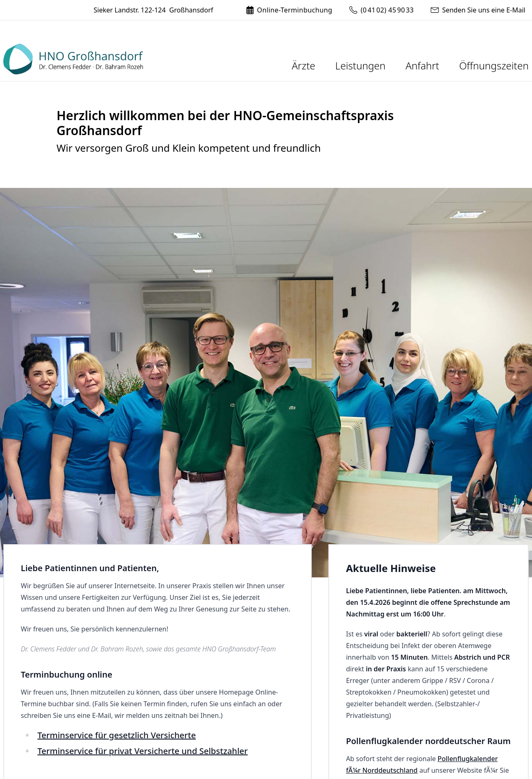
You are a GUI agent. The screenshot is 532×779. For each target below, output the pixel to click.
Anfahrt (422, 65)
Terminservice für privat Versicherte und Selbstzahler (143, 751)
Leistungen (361, 65)
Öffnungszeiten (494, 65)
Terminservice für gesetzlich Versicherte (117, 735)
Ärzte (304, 65)
